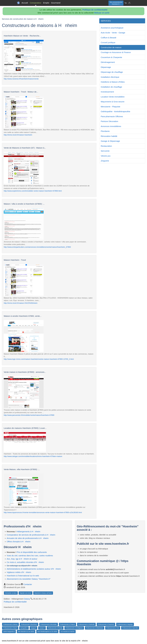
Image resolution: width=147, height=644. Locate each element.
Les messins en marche (67, 632)
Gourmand (56, 3)
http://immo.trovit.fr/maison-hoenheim (18, 135)
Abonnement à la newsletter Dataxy (29, 579)
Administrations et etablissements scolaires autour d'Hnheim (34, 569)
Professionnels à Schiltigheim (74, 628)
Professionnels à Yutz (113, 628)
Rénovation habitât (109, 136)
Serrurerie (105, 151)
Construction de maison (111, 47)
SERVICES (106, 21)
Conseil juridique (108, 42)
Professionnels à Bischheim (29, 624)
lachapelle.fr (24, 628)
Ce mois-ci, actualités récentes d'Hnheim (25, 562)
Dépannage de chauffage (112, 72)
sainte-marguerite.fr (9, 632)
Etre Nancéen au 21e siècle (26, 632)
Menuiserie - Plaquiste (111, 107)
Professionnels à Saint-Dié (130, 628)
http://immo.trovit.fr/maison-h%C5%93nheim (21, 303)
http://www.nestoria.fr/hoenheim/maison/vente (21, 79)
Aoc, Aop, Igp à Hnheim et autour (22, 559)
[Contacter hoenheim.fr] (129, 3)
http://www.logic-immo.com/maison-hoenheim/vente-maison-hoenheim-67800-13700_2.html (39, 359)
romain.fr (42, 628)
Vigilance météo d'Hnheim (19, 572)
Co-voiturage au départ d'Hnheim (22, 566)
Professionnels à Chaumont (106, 624)
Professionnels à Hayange (125, 624)
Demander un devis (11, 593)
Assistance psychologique (112, 28)
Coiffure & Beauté (109, 38)
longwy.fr (33, 628)
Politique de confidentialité (95, 10)
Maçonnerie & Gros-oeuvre (113, 102)
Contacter (28, 584)
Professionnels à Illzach (10, 628)
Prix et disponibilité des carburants (32, 552)
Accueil (25, 3)
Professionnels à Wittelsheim (95, 628)
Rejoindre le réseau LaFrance (43, 593)
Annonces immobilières (111, 126)
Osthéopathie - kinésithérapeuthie (115, 111)
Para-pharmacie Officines (112, 116)
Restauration (106, 146)
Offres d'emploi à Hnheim (19, 542)
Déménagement (108, 62)
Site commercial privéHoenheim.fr (116, 3)
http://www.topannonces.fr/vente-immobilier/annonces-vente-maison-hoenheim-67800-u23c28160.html (43, 512)
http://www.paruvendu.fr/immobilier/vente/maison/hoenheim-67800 (29, 415)
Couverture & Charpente (111, 57)
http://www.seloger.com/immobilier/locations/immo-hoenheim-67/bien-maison (33, 456)
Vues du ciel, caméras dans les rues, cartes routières (30, 556)
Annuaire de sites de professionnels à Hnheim (28, 538)
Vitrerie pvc (106, 156)
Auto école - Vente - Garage (113, 33)
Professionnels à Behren (10, 624)
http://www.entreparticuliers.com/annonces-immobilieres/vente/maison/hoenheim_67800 (37, 247)
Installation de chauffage (111, 87)
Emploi (46, 3)
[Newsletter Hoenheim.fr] (126, 3)
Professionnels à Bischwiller (49, 624)
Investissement (107, 92)
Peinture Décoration (109, 121)
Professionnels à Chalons (68, 624)
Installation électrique (110, 77)
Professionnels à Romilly (55, 628)
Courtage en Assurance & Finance (116, 52)
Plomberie (105, 131)
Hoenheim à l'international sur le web (23, 576)
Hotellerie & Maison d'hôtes (113, 82)
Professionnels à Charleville (86, 624)
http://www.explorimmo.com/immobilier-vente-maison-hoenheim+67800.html (33, 191)
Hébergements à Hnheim (28, 532)
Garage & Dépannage (110, 141)
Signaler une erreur (25, 593)
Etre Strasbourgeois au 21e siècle (47, 632)
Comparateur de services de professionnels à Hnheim (31, 535)
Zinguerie (105, 161)
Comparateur (36, 3)
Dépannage (106, 67)
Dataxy (27, 599)
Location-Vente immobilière (113, 97)
